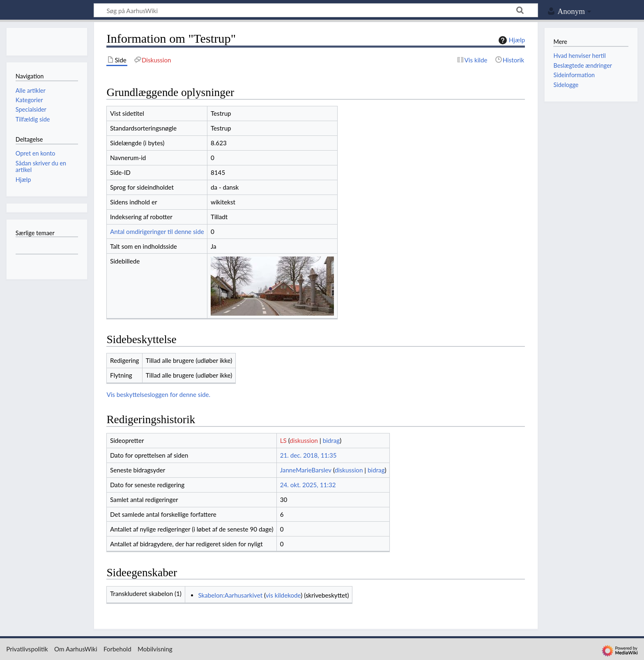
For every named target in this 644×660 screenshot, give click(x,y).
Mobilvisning (155, 649)
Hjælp (511, 40)
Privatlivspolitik (27, 649)
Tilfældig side (33, 119)
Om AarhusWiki (76, 649)
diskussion (304, 440)
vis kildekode (283, 595)
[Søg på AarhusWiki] (316, 10)
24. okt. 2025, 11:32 (308, 485)
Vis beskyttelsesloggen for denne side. (158, 394)
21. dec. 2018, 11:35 (308, 455)
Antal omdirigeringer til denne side (157, 231)
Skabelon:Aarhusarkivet (230, 595)
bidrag (331, 440)
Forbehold (117, 649)
